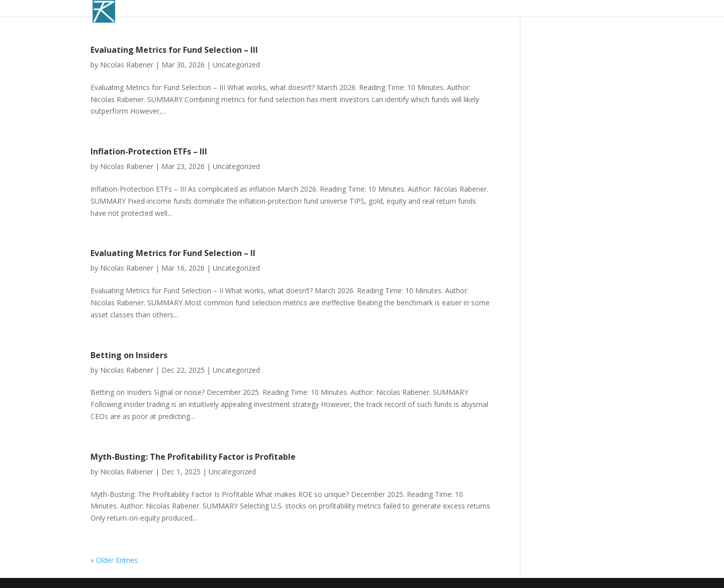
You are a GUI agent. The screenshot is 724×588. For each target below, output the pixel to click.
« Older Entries (114, 560)
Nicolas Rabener (127, 65)
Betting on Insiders (129, 355)
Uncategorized (236, 65)
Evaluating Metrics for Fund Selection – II (173, 253)
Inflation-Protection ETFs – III (149, 151)
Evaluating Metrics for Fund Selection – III (174, 50)
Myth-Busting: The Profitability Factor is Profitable (193, 457)
